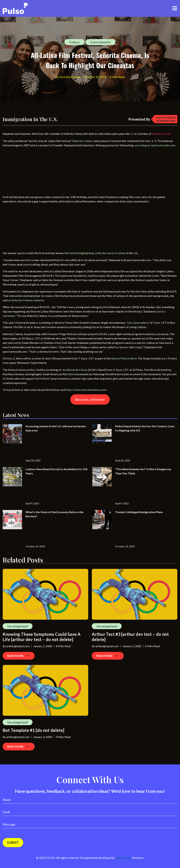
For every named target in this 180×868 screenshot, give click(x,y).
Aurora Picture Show (124, 358)
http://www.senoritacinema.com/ (86, 390)
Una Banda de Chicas (75, 370)
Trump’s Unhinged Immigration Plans (139, 512)
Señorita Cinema (82, 141)
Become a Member (90, 399)
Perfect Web (129, 858)
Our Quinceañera (138, 323)
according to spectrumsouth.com (155, 145)
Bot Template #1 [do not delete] (33, 730)
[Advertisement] (29, 172)
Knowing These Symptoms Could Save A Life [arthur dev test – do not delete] (42, 637)
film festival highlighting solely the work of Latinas (95, 253)
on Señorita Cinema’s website (26, 300)
